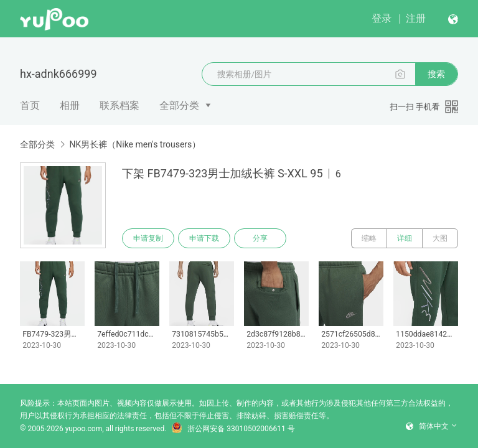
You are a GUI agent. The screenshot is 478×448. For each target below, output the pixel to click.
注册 (416, 18)
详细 (405, 238)
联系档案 (119, 105)
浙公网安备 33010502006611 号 (233, 429)
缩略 (369, 238)
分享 (260, 238)
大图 (440, 238)
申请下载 (204, 238)
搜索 (436, 74)
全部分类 (179, 105)
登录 (382, 18)
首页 (30, 105)
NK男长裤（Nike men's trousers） (135, 144)
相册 (70, 105)
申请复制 (148, 238)
